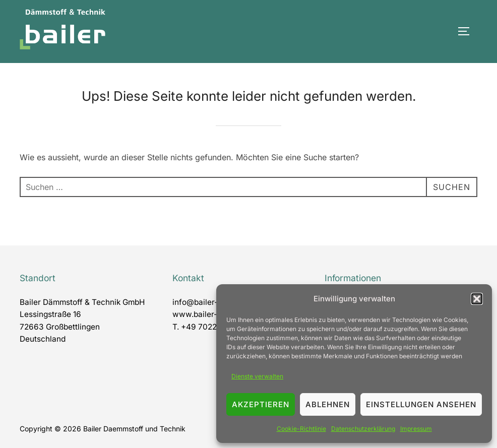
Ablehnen (328, 404)
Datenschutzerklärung (363, 429)
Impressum (416, 429)
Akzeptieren (261, 404)
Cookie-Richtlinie (301, 429)
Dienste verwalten (257, 376)
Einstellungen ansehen (421, 404)
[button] (477, 299)
